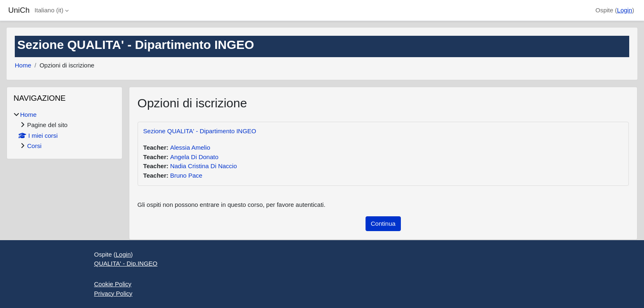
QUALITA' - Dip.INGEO (126, 263)
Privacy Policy (113, 293)
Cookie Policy (113, 284)
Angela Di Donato (194, 157)
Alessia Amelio (190, 147)
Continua (383, 223)
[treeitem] (64, 131)
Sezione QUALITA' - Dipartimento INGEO (200, 131)
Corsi (34, 146)
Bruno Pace (186, 175)
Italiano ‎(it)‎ (49, 10)
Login (624, 10)
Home (23, 65)
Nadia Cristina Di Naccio (204, 166)
